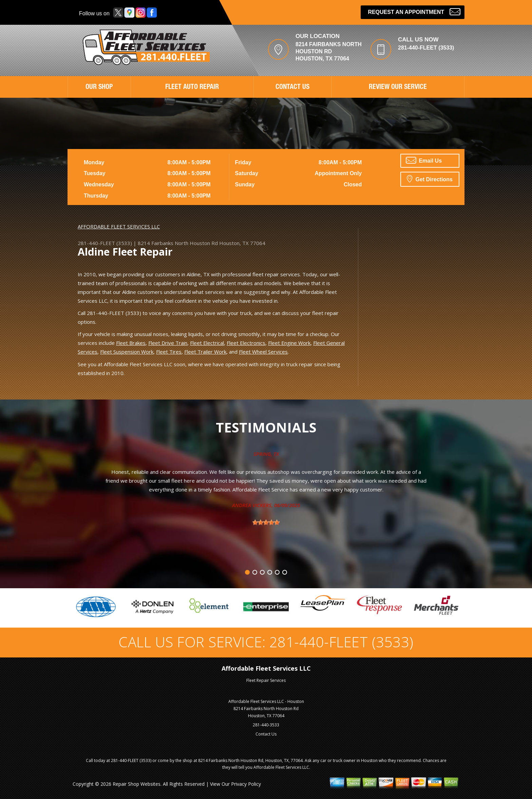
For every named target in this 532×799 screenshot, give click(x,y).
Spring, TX (266, 454)
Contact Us (266, 734)
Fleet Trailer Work (205, 352)
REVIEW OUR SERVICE (398, 88)
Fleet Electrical (207, 343)
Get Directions (430, 179)
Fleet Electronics (246, 343)
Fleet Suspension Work (127, 352)
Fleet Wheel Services (263, 352)
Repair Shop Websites (137, 784)
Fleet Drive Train (168, 343)
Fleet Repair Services (266, 680)
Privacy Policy (246, 784)
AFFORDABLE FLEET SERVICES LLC (119, 226)
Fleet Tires (169, 352)
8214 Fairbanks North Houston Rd (178, 243)
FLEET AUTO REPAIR (192, 88)
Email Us (424, 160)
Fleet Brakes (131, 343)
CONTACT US (292, 88)
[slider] (266, 522)
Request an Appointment (414, 11)
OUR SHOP (99, 88)
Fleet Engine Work (289, 343)
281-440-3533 (266, 725)
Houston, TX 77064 (242, 243)
